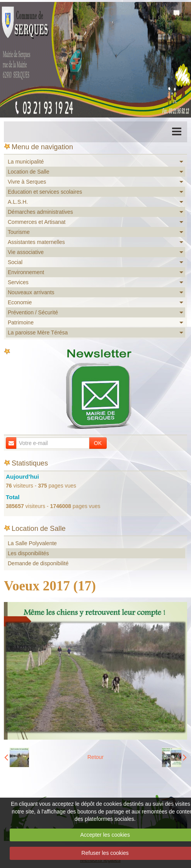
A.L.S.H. (18, 202)
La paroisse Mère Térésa (38, 333)
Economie (20, 302)
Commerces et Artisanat (37, 222)
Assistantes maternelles (36, 242)
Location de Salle (28, 172)
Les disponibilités (28, 553)
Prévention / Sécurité (33, 312)
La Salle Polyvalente (32, 543)
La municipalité (26, 162)
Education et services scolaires (45, 192)
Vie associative (26, 252)
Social (15, 262)
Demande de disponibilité (38, 563)
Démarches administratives (40, 212)
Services (18, 282)
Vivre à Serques (27, 182)
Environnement (26, 272)
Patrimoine (21, 322)
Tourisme (19, 232)
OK (98, 443)
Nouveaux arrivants (31, 292)
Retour (95, 757)
